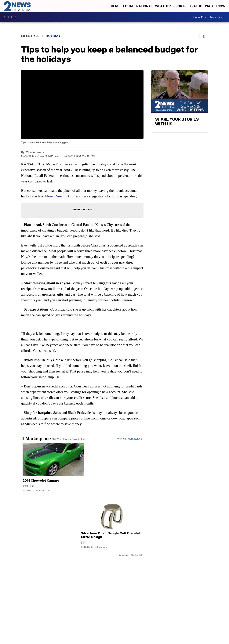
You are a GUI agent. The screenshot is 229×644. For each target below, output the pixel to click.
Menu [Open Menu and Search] (115, 6)
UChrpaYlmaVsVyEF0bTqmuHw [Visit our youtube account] (13, 17)
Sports (180, 6)
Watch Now (216, 6)
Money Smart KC (58, 196)
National (144, 6)
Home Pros (200, 17)
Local (128, 6)
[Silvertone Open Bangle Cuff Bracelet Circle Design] (111, 524)
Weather (163, 6)
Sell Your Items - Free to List (69, 439)
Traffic (196, 6)
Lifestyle (30, 36)
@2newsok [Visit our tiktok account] (17, 17)
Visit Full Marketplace (130, 439)
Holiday (53, 36)
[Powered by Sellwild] (136, 555)
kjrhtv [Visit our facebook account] (5, 17)
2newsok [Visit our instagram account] (9, 17)
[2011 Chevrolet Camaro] (53, 469)
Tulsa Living (217, 17)
